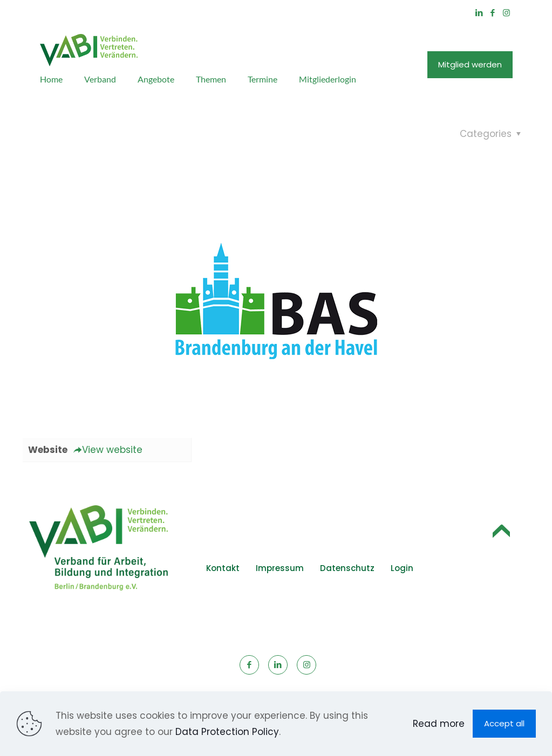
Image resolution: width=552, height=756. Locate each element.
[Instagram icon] (506, 13)
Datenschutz (347, 568)
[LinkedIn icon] (479, 13)
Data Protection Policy (227, 732)
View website (108, 450)
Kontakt (223, 568)
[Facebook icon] (493, 13)
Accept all (504, 723)
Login (402, 568)
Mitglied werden (470, 64)
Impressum (280, 568)
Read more (439, 724)
